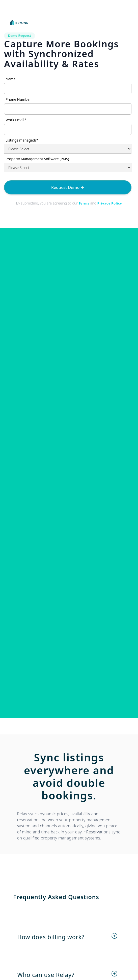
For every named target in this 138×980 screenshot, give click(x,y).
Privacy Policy (110, 203)
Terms (84, 203)
